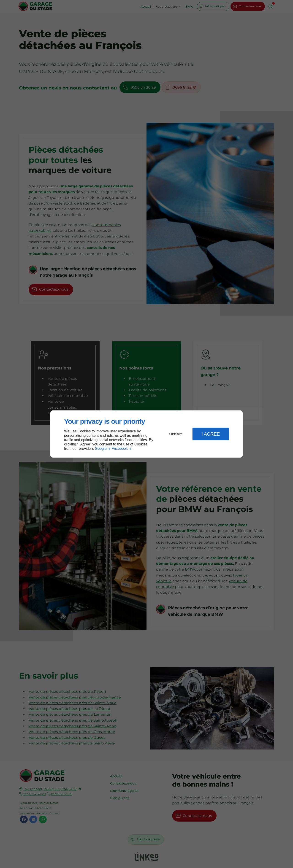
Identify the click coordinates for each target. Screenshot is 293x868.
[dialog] (146, 434)
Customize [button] (176, 434)
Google (101, 449)
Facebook (120, 449)
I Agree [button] (211, 434)
